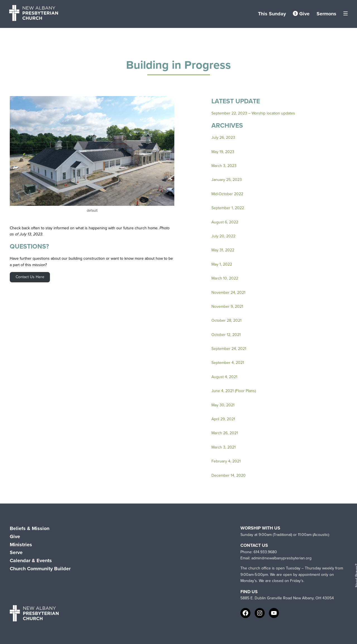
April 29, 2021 (223, 419)
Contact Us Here (30, 277)
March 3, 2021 (224, 447)
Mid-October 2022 (227, 194)
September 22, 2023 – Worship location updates (253, 113)
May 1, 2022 (222, 264)
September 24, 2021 (229, 349)
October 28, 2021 (226, 320)
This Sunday (272, 14)
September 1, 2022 (228, 208)
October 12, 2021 (226, 335)
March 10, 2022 (225, 278)
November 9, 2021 (227, 307)
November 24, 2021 (228, 293)
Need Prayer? (355, 576)
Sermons (326, 14)
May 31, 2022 (223, 250)
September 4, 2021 (228, 363)
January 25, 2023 (227, 180)
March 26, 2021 (225, 433)
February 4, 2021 (226, 461)
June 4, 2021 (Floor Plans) (234, 391)
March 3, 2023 (224, 166)
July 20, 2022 (223, 236)
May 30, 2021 (223, 405)
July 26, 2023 (223, 138)
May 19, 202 (222, 152)
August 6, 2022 (225, 222)
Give (301, 14)
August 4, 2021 (224, 377)
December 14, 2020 (229, 475)
